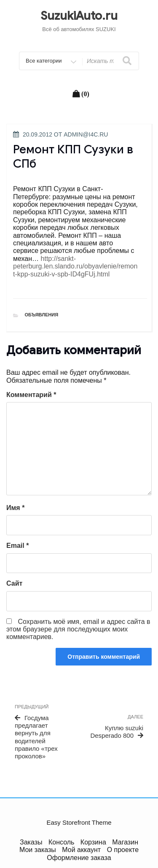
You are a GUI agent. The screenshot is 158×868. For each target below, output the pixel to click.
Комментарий (31, 395)
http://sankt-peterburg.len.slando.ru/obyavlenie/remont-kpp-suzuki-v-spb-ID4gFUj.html (75, 266)
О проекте (123, 850)
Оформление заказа (79, 858)
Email (17, 546)
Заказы (31, 842)
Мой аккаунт (81, 850)
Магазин (125, 842)
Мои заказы (38, 850)
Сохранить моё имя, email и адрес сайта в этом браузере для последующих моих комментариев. (78, 629)
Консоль (61, 842)
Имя (15, 508)
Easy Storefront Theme (79, 822)
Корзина (93, 842)
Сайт (14, 583)
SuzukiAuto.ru (79, 16)
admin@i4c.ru (86, 134)
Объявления (42, 315)
